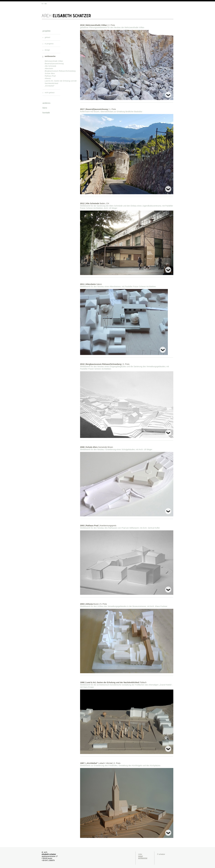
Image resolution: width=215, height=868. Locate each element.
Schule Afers (50, 73)
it (42, 4)
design (47, 50)
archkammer (143, 858)
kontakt (46, 113)
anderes (46, 103)
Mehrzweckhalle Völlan (54, 61)
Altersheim (49, 68)
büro (45, 108)
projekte (46, 31)
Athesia (48, 78)
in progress (49, 44)
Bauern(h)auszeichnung (54, 64)
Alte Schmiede (50, 66)
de (46, 4)
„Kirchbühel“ (49, 86)
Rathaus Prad (50, 76)
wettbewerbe (50, 56)
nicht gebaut (50, 93)
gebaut (47, 37)
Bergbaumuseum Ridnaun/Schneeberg (60, 71)
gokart (140, 856)
